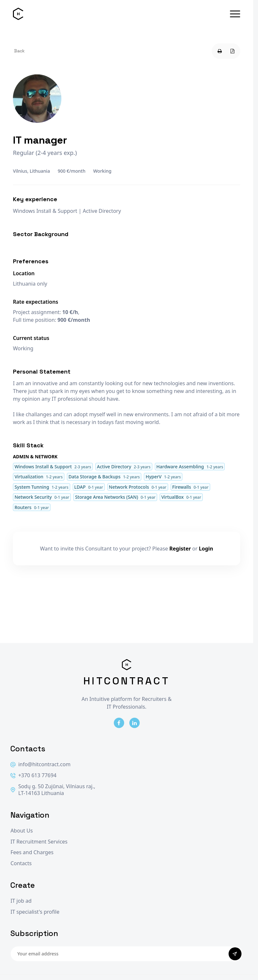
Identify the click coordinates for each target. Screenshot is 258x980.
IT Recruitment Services (39, 842)
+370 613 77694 (33, 775)
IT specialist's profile (35, 912)
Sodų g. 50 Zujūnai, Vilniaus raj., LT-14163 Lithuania (53, 790)
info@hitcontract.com (40, 764)
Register (180, 549)
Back (19, 51)
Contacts (21, 863)
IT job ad (21, 901)
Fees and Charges (32, 852)
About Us (21, 831)
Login (206, 549)
